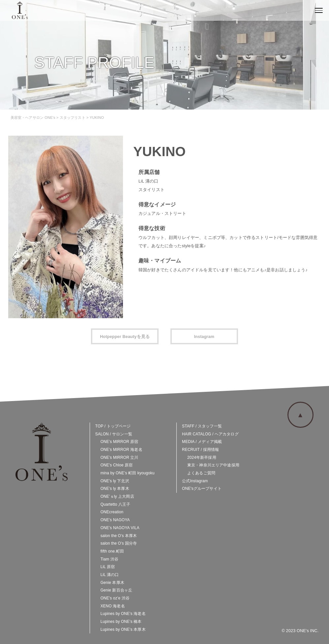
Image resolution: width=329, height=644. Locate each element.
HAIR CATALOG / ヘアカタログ (210, 434)
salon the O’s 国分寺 (119, 543)
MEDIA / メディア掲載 (202, 442)
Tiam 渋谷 (109, 559)
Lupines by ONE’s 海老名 (123, 614)
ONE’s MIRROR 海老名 (121, 450)
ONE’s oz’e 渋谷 (115, 598)
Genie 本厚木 (112, 583)
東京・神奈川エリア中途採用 (213, 465)
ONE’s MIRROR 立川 (120, 458)
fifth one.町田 (112, 551)
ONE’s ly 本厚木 (115, 489)
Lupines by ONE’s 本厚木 (123, 629)
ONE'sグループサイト (202, 489)
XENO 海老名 (113, 606)
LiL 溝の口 (110, 575)
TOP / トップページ (113, 426)
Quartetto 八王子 (116, 504)
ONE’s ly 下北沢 (115, 481)
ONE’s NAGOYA (115, 520)
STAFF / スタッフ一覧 (202, 426)
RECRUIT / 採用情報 (201, 450)
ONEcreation (112, 512)
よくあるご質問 (201, 473)
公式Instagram (195, 481)
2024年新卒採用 (202, 458)
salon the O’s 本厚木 (119, 536)
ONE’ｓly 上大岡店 (117, 496)
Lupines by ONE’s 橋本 (121, 622)
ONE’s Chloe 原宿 (117, 465)
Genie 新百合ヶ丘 (117, 590)
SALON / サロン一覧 (114, 434)
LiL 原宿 (108, 567)
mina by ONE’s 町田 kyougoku (128, 473)
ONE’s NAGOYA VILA (120, 528)
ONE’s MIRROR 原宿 (120, 442)
